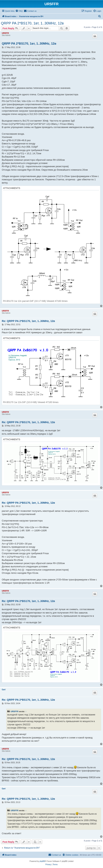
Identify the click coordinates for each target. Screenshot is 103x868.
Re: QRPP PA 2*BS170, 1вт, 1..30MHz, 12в (28, 321)
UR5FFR (5, 33)
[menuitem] (19, 11)
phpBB (42, 861)
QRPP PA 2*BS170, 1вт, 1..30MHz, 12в (32, 23)
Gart (4, 690)
